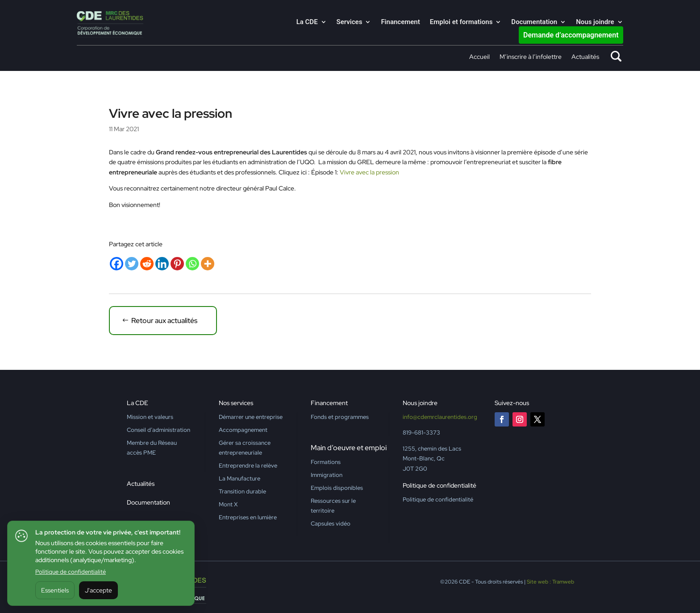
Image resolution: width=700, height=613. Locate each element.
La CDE (307, 22)
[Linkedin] (162, 264)
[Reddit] (147, 264)
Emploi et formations (461, 22)
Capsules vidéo (331, 524)
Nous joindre (595, 22)
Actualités (585, 57)
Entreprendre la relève (248, 466)
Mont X (228, 504)
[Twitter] (132, 264)
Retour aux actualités (164, 321)
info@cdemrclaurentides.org (440, 417)
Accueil (479, 57)
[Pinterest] (177, 264)
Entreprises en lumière (248, 517)
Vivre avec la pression (369, 172)
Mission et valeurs (150, 417)
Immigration (327, 475)
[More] (208, 264)
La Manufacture (240, 478)
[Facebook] (117, 264)
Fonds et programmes (340, 417)
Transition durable (242, 491)
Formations (326, 462)
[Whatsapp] (192, 264)
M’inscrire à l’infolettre (531, 57)
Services (350, 22)
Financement (400, 22)
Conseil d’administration (158, 430)
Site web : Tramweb (550, 582)
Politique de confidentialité (71, 572)
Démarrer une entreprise (251, 417)
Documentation (534, 22)
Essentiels (55, 590)
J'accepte (98, 590)
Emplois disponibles (337, 488)
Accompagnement (243, 430)
